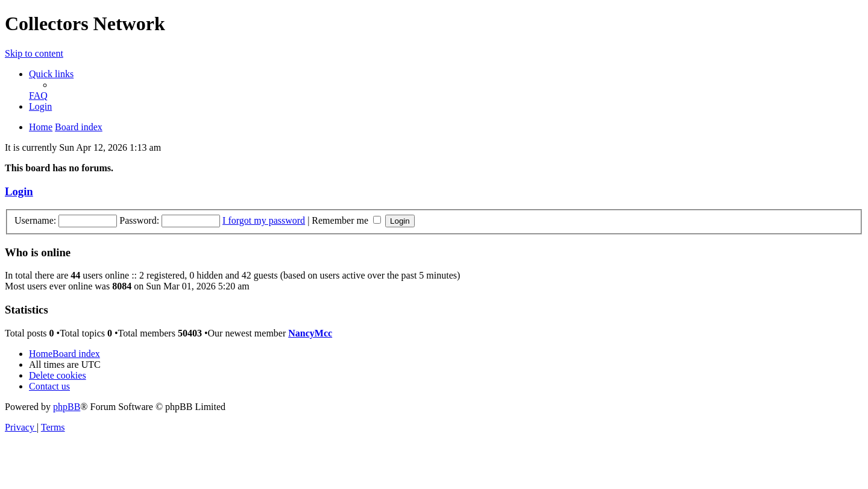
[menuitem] (38, 96)
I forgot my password (264, 220)
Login (19, 191)
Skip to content (34, 53)
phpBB (67, 407)
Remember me (346, 220)
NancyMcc (310, 333)
